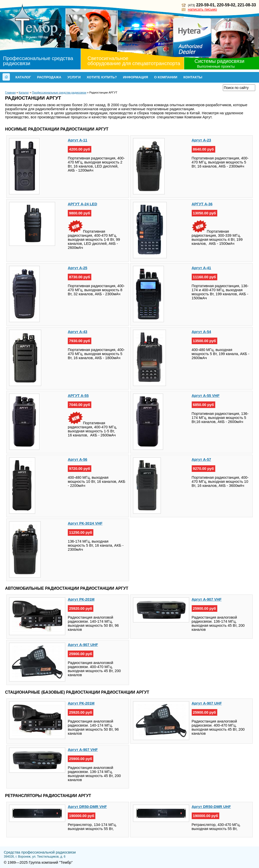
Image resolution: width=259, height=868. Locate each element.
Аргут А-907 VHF (207, 599)
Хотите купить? (102, 77)
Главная (10, 93)
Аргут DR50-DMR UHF (211, 807)
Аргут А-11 (78, 140)
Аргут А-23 (201, 140)
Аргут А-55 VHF (206, 396)
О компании (166, 77)
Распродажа (49, 77)
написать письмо (202, 9)
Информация (135, 77)
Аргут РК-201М (81, 599)
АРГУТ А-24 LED (82, 204)
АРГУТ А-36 (202, 204)
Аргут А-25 (78, 268)
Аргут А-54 (201, 332)
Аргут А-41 (201, 268)
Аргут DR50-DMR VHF (87, 807)
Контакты (193, 77)
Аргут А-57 (201, 459)
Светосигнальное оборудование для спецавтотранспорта (134, 61)
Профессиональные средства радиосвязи (38, 61)
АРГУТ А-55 (78, 396)
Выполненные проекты (216, 66)
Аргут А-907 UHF (83, 645)
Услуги (74, 77)
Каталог (23, 77)
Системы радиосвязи (219, 61)
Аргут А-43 (78, 332)
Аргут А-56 (78, 459)
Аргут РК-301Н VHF (85, 523)
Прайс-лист (205, 87)
